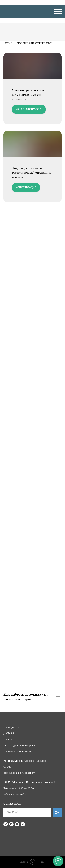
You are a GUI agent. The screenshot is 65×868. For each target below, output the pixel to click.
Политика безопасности (18, 751)
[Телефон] (23, 824)
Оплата (8, 739)
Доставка (9, 733)
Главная (8, 43)
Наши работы (11, 727)
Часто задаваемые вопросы (19, 745)
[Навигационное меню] (58, 11)
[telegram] (6, 824)
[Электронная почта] (17, 824)
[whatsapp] (11, 824)
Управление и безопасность (20, 773)
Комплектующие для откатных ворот (25, 761)
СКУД (7, 767)
